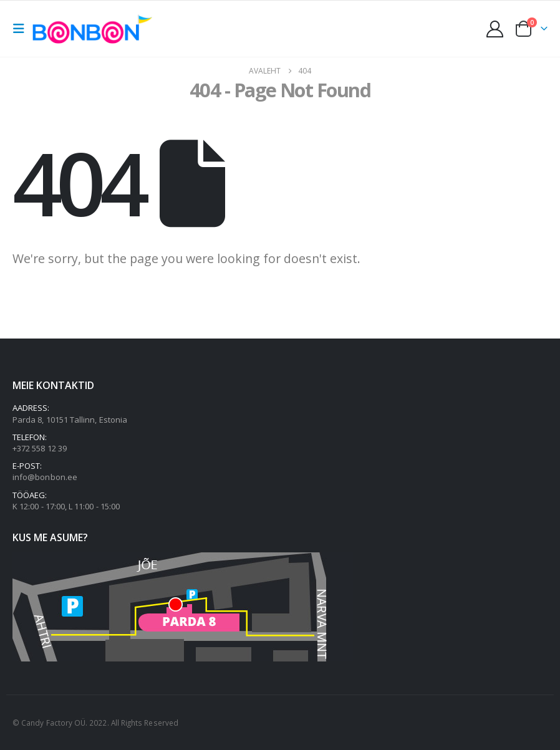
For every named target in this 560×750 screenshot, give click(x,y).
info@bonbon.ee (45, 477)
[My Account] (495, 29)
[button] (22, 29)
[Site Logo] (95, 28)
